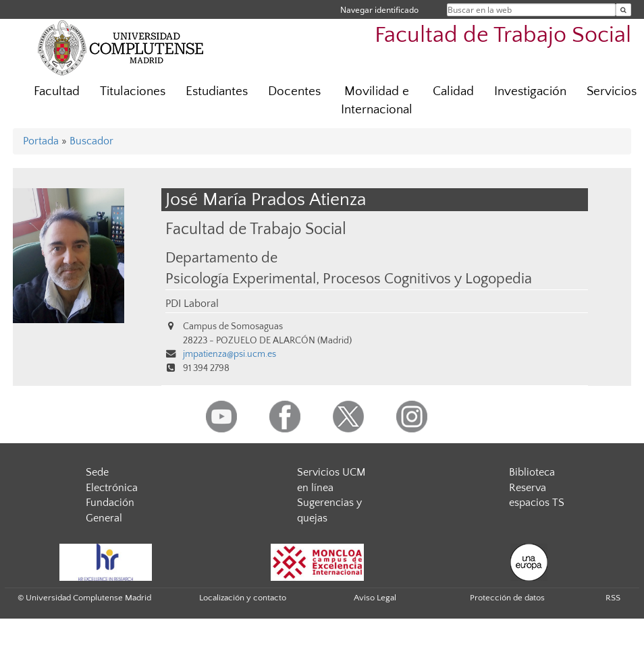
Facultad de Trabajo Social (503, 35)
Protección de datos (507, 598)
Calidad (453, 91)
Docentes (294, 91)
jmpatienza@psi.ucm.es (230, 354)
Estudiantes (217, 91)
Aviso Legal (375, 598)
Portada (41, 141)
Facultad (57, 91)
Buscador (91, 141)
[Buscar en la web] (623, 10)
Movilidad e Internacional (377, 101)
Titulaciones (133, 91)
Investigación (530, 91)
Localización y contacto (243, 598)
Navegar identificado (379, 10)
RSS (613, 598)
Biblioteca (532, 472)
